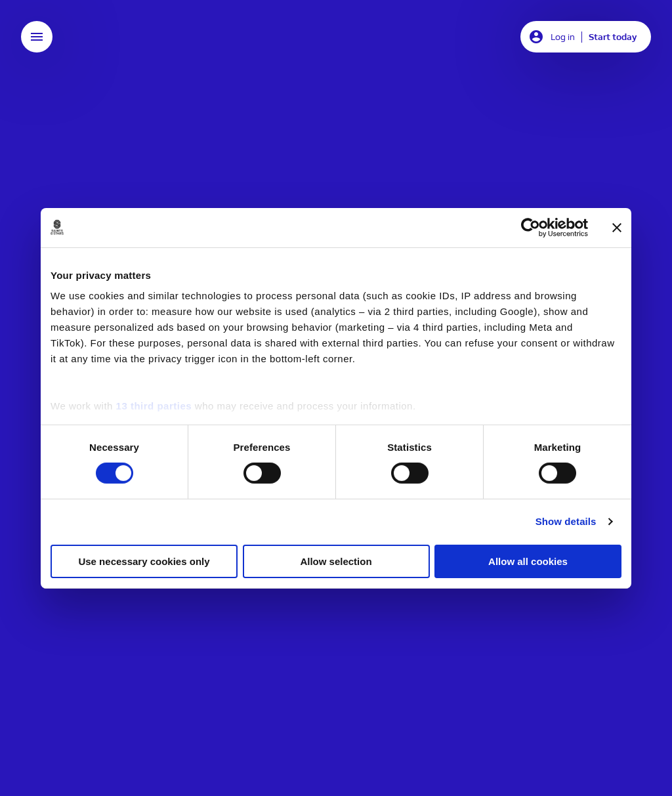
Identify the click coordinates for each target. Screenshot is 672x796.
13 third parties (154, 406)
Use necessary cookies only (144, 561)
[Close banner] (617, 227)
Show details (566, 521)
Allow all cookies (528, 561)
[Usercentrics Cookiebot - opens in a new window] (531, 227)
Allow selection (336, 561)
